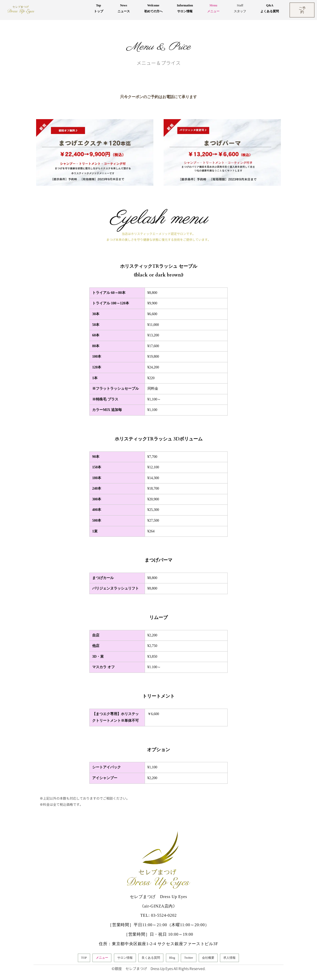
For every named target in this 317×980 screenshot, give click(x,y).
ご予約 (302, 10)
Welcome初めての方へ (153, 8)
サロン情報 (125, 958)
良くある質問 (151, 958)
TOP (84, 958)
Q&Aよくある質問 (270, 8)
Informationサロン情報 (185, 8)
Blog (172, 958)
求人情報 (229, 958)
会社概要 (208, 958)
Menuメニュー (213, 8)
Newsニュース (124, 8)
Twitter (188, 958)
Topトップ (99, 8)
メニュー (102, 958)
